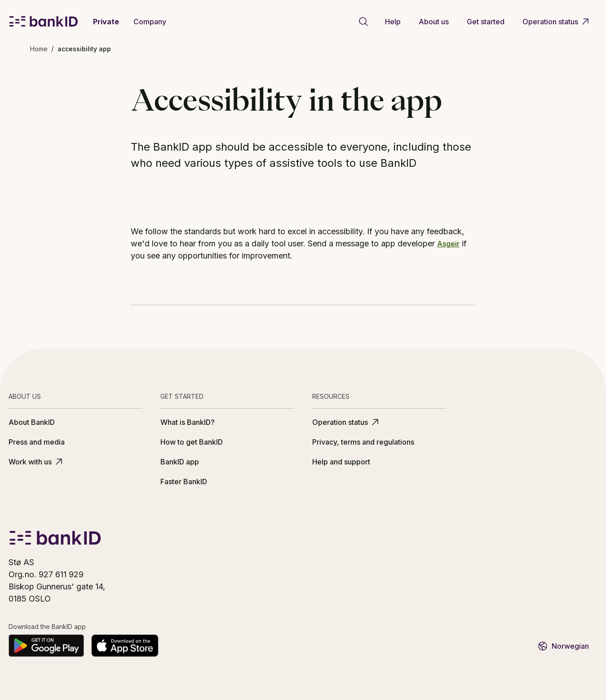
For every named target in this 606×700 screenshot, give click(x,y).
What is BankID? (188, 422)
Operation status (557, 22)
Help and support (341, 462)
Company (150, 22)
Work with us (36, 462)
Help (393, 22)
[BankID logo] (44, 22)
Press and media (37, 442)
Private (106, 22)
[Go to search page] (363, 22)
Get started (486, 22)
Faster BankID (184, 482)
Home (39, 49)
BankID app (180, 462)
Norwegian (563, 646)
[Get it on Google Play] (46, 646)
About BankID (32, 422)
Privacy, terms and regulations (363, 442)
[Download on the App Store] (125, 646)
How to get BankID (192, 442)
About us (434, 22)
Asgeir (448, 244)
